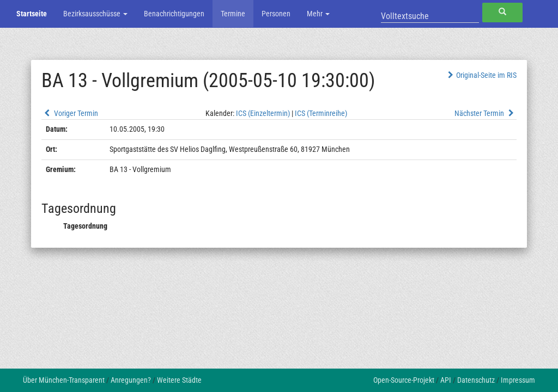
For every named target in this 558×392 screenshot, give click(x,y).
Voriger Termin (70, 113)
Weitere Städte (179, 380)
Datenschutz (476, 380)
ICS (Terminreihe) (321, 113)
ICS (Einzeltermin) (263, 113)
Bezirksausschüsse (95, 14)
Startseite (32, 14)
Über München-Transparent (64, 380)
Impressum (518, 380)
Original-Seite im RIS (481, 75)
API (446, 380)
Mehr (318, 14)
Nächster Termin (486, 113)
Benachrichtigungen (174, 14)
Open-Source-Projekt (404, 380)
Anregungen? (131, 380)
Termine (233, 14)
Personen (276, 14)
